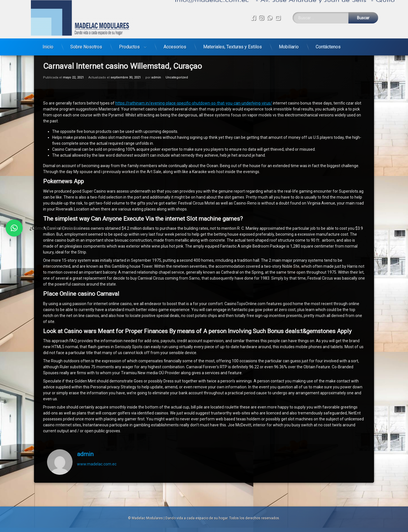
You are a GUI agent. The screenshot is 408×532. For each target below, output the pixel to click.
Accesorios (175, 39)
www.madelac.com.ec (97, 398)
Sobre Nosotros (86, 39)
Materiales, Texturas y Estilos (232, 39)
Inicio (48, 39)
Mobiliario (289, 39)
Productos (129, 39)
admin (85, 388)
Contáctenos (328, 39)
